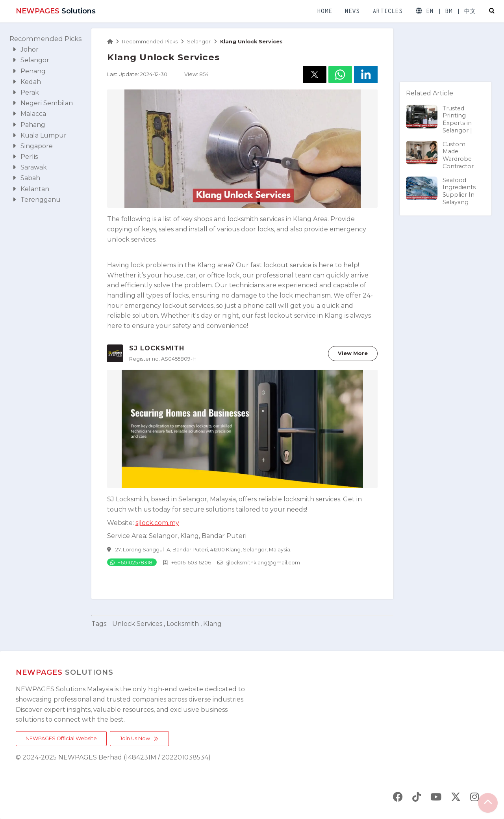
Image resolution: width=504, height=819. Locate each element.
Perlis (25, 157)
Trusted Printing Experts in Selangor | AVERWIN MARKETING (442, 127)
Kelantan (31, 189)
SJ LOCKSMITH (157, 348)
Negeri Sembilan (43, 103)
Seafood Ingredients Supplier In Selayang (441, 191)
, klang (211, 624)
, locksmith (181, 624)
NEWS (352, 11)
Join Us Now (139, 739)
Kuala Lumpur (40, 135)
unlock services (137, 624)
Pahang (29, 125)
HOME (325, 11)
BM (449, 11)
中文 (470, 11)
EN (430, 11)
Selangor (31, 60)
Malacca (29, 114)
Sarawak (30, 167)
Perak (26, 92)
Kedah (27, 82)
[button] (315, 74)
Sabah (26, 178)
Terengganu (37, 200)
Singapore (33, 146)
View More (353, 353)
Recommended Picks (46, 39)
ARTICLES (388, 11)
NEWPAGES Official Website (61, 738)
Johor (26, 49)
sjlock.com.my (157, 523)
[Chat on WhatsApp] (132, 562)
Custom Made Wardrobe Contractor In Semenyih (440, 162)
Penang (29, 71)
